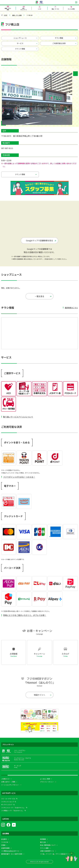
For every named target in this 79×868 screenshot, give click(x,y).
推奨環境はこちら (71, 308)
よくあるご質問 (45, 779)
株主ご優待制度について (48, 845)
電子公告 (43, 842)
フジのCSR (5, 842)
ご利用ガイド (5, 779)
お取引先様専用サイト (47, 851)
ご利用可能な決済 (59, 43)
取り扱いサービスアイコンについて (18, 417)
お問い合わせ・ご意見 (8, 782)
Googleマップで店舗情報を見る (39, 240)
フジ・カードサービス (8, 799)
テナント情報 (20, 49)
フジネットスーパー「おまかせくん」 (13, 808)
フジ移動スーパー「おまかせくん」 (12, 810)
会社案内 (4, 839)
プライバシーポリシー (47, 782)
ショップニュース (20, 38)
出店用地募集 (5, 848)
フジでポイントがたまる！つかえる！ (19, 477)
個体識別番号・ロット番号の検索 (12, 854)
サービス (20, 43)
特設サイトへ (39, 695)
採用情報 (43, 839)
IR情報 (3, 845)
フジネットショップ (8, 802)
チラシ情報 (59, 38)
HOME (6, 15)
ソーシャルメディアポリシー (10, 785)
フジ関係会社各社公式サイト (10, 851)
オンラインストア (7, 805)
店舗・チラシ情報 (17, 15)
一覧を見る (39, 296)
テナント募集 (44, 848)
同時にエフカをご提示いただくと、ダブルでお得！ (25, 615)
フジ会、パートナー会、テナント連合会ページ (55, 854)
